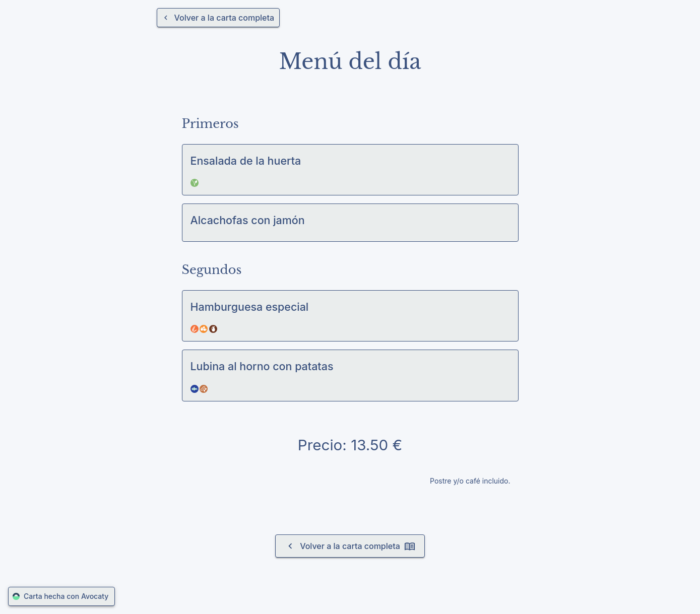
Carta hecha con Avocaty (61, 597)
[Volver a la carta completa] (218, 18)
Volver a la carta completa (350, 546)
